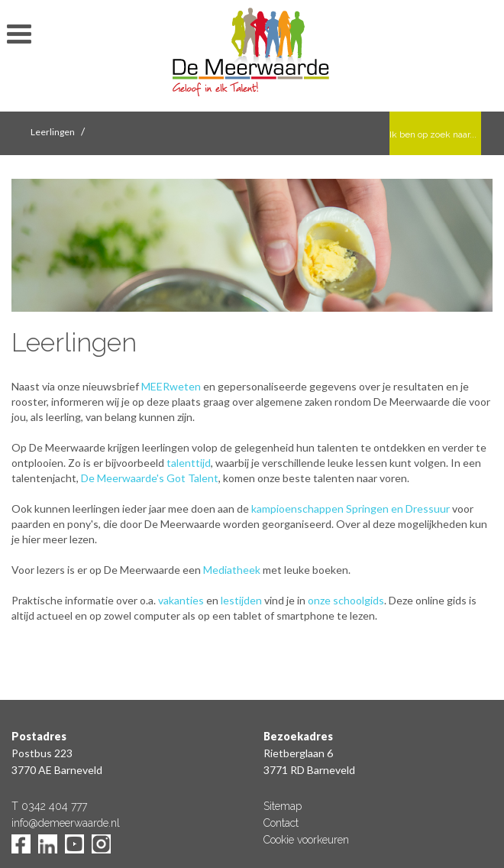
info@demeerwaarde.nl (66, 823)
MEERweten (171, 386)
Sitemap (283, 806)
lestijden (241, 600)
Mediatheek (232, 570)
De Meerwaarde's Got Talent (150, 478)
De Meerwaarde (252, 58)
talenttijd (189, 463)
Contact (281, 823)
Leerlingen (53, 132)
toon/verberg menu (19, 34)
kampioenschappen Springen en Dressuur (351, 508)
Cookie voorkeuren (306, 840)
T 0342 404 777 (49, 806)
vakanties (181, 600)
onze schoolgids (346, 600)
